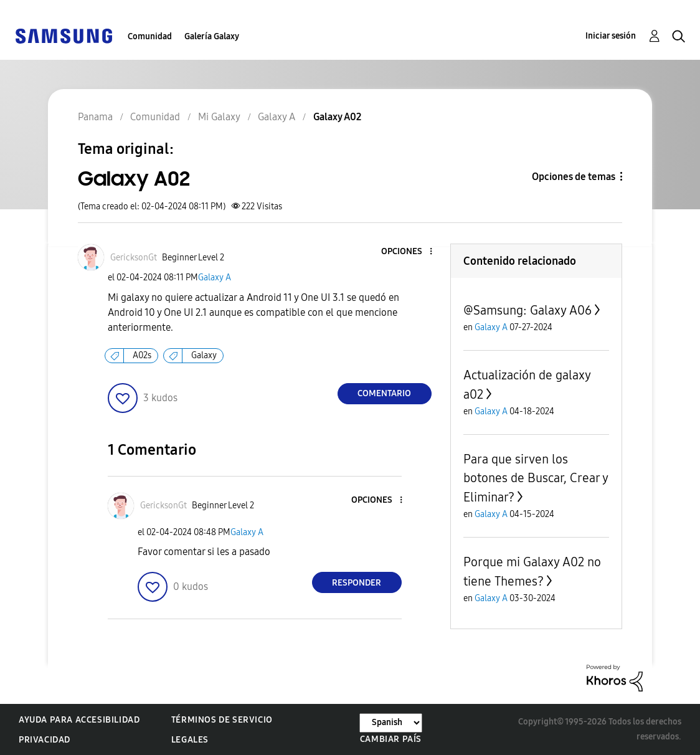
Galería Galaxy (212, 36)
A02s (142, 355)
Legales (190, 740)
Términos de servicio (222, 720)
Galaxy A (215, 278)
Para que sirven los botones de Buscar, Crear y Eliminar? (536, 478)
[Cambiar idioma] (391, 723)
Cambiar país (391, 739)
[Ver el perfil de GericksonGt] (134, 258)
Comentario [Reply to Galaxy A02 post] (384, 393)
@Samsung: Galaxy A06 (527, 310)
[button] (410, 252)
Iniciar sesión (611, 36)
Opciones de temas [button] (574, 177)
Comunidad (150, 36)
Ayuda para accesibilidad (79, 720)
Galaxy (204, 355)
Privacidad (45, 740)
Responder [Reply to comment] (357, 583)
